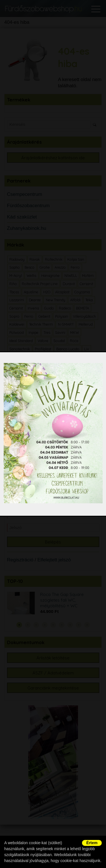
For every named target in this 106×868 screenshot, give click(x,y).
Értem (92, 843)
